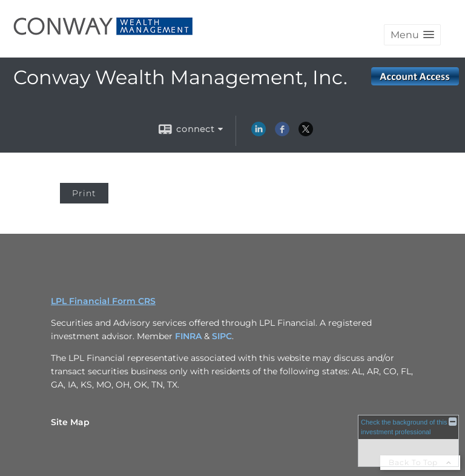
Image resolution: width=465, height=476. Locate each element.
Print (84, 193)
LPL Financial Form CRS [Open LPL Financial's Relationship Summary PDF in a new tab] (103, 301)
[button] (412, 35)
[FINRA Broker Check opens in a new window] (408, 441)
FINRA (190, 336)
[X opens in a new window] (306, 133)
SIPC (222, 336)
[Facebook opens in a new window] (282, 133)
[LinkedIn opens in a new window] (259, 133)
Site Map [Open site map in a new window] (70, 422)
